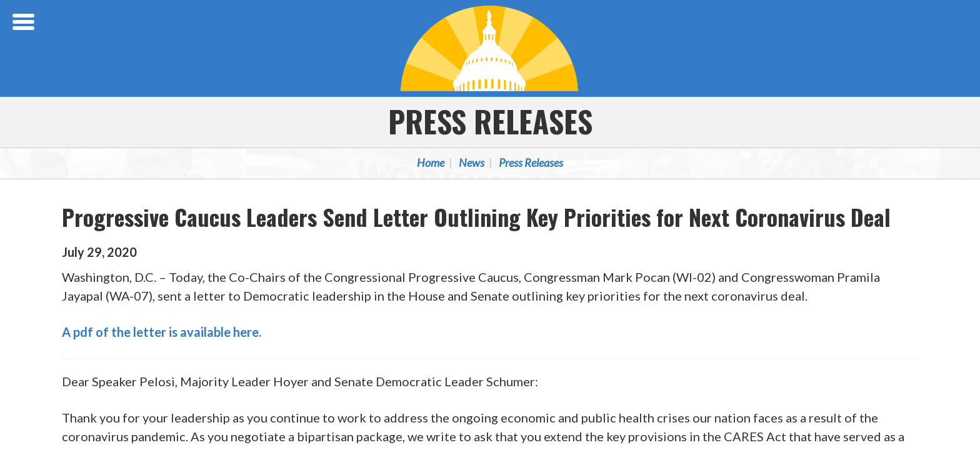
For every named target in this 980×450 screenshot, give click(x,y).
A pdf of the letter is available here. (162, 332)
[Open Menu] (25, 22)
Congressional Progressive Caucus (490, 48)
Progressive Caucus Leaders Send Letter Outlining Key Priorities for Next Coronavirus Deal (476, 217)
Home (431, 162)
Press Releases (490, 121)
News (472, 162)
